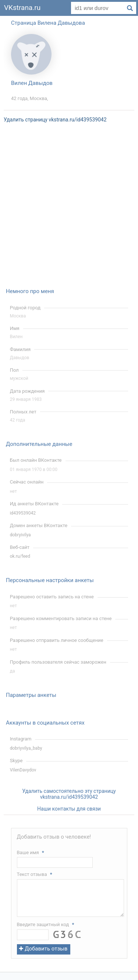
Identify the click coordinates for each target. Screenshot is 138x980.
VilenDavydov (23, 770)
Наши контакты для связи (69, 809)
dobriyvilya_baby (26, 748)
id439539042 (23, 513)
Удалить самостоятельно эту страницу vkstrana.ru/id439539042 (69, 794)
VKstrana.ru (22, 8)
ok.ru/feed (20, 556)
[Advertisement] (69, 210)
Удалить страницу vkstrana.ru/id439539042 (55, 120)
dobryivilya (20, 535)
